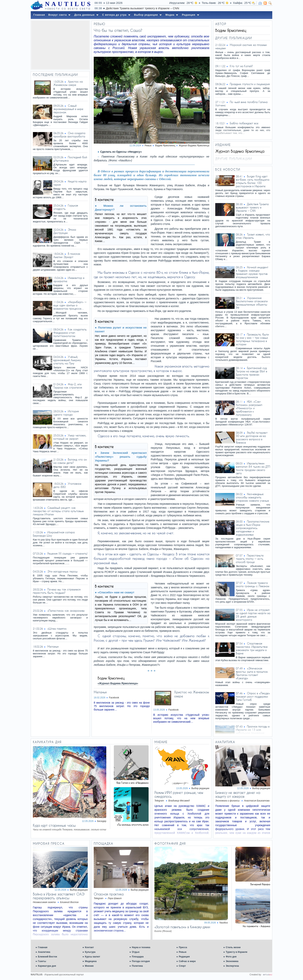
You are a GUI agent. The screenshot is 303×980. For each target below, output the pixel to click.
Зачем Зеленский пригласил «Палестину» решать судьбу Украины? (121, 457)
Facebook (114, 698)
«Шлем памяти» (57, 629)
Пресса (183, 947)
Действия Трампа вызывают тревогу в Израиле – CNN (252, 207)
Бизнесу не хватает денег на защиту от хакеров (238, 795)
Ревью (183, 952)
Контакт (89, 947)
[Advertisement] (60, 45)
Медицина (91, 961)
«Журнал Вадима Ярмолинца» (118, 683)
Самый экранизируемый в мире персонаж (68, 109)
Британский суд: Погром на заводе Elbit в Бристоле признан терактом (251, 373)
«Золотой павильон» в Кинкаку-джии (182, 927)
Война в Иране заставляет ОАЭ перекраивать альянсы (59, 896)
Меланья (53, 647)
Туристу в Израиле (237, 952)
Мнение (89, 966)
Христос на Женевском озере (68, 83)
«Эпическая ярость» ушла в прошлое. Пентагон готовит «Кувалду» (252, 673)
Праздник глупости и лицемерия (250, 84)
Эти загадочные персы (62, 571)
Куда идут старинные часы (54, 825)
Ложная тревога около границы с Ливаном (252, 584)
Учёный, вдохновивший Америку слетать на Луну (67, 360)
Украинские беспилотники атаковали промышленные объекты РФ (252, 303)
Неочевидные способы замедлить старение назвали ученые (252, 497)
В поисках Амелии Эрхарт (67, 255)
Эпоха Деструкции (65, 231)
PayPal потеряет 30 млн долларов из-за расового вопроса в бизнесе (252, 438)
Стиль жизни (233, 947)
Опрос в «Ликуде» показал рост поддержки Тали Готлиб (253, 697)
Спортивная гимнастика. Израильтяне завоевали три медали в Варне (252, 648)
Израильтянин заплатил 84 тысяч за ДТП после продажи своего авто (253, 468)
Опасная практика (109, 894)
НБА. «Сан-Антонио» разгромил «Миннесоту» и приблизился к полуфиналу (249, 408)
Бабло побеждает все (244, 123)
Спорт (182, 966)
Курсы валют (92, 957)
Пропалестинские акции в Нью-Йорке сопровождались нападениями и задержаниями (253, 528)
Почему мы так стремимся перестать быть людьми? (57, 591)
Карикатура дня (47, 966)
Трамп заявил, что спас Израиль (253, 236)
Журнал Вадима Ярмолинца (194, 146)
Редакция (184, 957)
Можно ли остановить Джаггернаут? (121, 208)
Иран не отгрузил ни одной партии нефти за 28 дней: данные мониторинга (253, 615)
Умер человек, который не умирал (70, 437)
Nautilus (224, 923)
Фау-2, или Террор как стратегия (68, 386)
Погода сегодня (141, 961)
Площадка (138, 957)
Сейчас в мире (187, 961)
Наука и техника (141, 947)
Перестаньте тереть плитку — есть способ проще (250, 559)
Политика (137, 966)
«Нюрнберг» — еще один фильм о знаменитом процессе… (70, 305)
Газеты (42, 961)
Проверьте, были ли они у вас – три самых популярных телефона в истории (252, 339)
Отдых (136, 952)
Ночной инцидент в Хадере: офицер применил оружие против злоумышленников (252, 272)
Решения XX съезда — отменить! (67, 554)
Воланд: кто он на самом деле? (70, 461)
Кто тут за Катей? (241, 66)
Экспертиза (232, 966)
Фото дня (231, 957)
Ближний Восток (47, 957)
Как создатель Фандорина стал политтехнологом (70, 333)
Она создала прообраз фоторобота (69, 135)
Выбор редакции (200, 788)
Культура (90, 952)
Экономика (232, 961)
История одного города (66, 413)
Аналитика (44, 952)
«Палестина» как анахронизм (66, 611)
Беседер (102, 821)
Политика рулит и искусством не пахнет (121, 329)
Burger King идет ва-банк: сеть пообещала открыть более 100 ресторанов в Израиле (252, 181)
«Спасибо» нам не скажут (116, 592)
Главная (43, 947)
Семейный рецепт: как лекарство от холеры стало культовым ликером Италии (58, 511)
